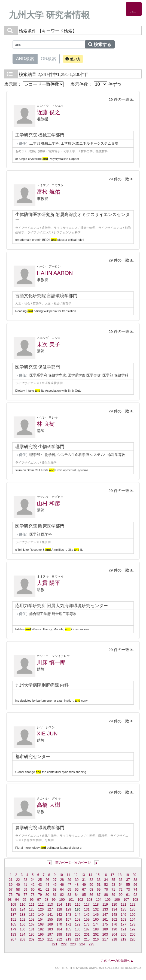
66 (77, 890)
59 (25, 890)
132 (96, 909)
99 (54, 900)
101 (71, 900)
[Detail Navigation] (134, 9)
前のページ (63, 863)
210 (41, 939)
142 (59, 915)
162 (114, 920)
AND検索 (25, 58)
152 (23, 920)
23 (25, 880)
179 (13, 929)
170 (59, 924)
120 (114, 905)
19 (127, 875)
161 (105, 920)
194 (23, 935)
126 (41, 909)
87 (99, 895)
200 (78, 935)
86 (92, 895)
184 (59, 929)
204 (114, 935)
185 (68, 929)
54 (121, 885)
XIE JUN (47, 734)
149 (123, 915)
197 (50, 935)
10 (61, 875)
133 (105, 909)
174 (96, 924)
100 (62, 900)
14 (90, 875)
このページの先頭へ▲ (117, 961)
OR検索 (48, 58)
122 (133, 905)
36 (121, 880)
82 (62, 895)
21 (11, 880)
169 (50, 924)
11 (68, 875)
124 (23, 909)
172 (78, 924)
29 (69, 880)
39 (11, 885)
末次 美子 (48, 344)
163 (123, 920)
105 (108, 900)
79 (40, 895)
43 (40, 885)
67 (84, 890)
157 (68, 920)
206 (133, 935)
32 (92, 880)
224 (82, 944)
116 (78, 905)
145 (87, 915)
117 (87, 905)
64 (62, 890)
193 (13, 935)
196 (41, 935)
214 (78, 939)
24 (33, 880)
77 (25, 895)
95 (25, 900)
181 (32, 929)
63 (55, 890)
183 (50, 929)
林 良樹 (46, 424)
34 (106, 880)
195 (32, 935)
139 (32, 915)
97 (39, 900)
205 (123, 935)
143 (68, 915)
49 (84, 885)
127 (50, 909)
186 (78, 929)
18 (120, 875)
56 (135, 885)
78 (33, 895)
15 (98, 875)
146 (96, 915)
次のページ (83, 863)
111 (32, 905)
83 (69, 895)
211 (50, 939)
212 (59, 939)
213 (68, 939)
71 (113, 890)
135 (123, 909)
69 (99, 890)
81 (55, 895)
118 (96, 905)
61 (40, 890)
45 (55, 885)
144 (78, 915)
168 (41, 924)
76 (18, 895)
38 (135, 880)
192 (133, 929)
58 (18, 890)
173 (87, 924)
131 (87, 909)
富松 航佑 (48, 192)
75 (11, 895)
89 (113, 895)
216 (96, 939)
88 (106, 895)
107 (126, 900)
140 (41, 915)
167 (32, 924)
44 (47, 885)
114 (59, 905)
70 (106, 890)
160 (96, 920)
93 (10, 900)
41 (25, 885)
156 (59, 920)
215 (87, 939)
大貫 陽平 (48, 583)
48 (77, 885)
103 (89, 900)
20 (135, 875)
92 (135, 895)
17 (112, 875)
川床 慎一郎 (51, 662)
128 (59, 909)
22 (18, 880)
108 (135, 900)
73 (128, 890)
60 (33, 890)
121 (123, 905)
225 (91, 944)
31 (84, 880)
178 (133, 924)
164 (133, 920)
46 (62, 885)
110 (23, 905)
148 (114, 915)
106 (117, 900)
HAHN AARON (55, 273)
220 (133, 939)
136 (133, 909)
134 (114, 909)
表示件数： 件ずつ (96, 84)
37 (128, 880)
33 (99, 880)
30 (77, 880)
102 (80, 900)
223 (73, 944)
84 (77, 895)
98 (46, 900)
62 (47, 890)
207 (13, 939)
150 (133, 915)
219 (123, 939)
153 (32, 920)
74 (135, 890)
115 (68, 905)
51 (99, 885)
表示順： (34, 84)
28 (62, 880)
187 (87, 929)
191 (123, 929)
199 (68, 935)
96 (32, 900)
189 (105, 929)
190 (114, 929)
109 (13, 905)
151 (13, 920)
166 (23, 924)
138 (23, 915)
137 (13, 915)
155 (50, 920)
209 (32, 939)
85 (84, 895)
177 (123, 924)
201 (87, 935)
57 (11, 890)
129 (68, 909)
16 (105, 875)
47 (69, 885)
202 (96, 935)
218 (114, 939)
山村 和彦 (48, 503)
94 (17, 900)
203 (105, 935)
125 (32, 909)
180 (23, 929)
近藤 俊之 (48, 112)
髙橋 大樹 (48, 805)
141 (50, 915)
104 (99, 900)
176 (114, 924)
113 (50, 905)
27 (55, 880)
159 (87, 920)
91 (128, 895)
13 (83, 875)
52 (106, 885)
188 (96, 929)
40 (18, 885)
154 (41, 920)
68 (92, 890)
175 (105, 924)
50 (92, 885)
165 (13, 924)
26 (47, 880)
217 (105, 939)
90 (121, 895)
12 (76, 875)
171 (68, 924)
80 (47, 895)
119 (105, 905)
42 (33, 885)
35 (113, 880)
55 (128, 885)
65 (69, 890)
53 (113, 885)
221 (54, 944)
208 (23, 939)
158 (78, 920)
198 (59, 935)
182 (41, 929)
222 (64, 944)
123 (13, 909)
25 (40, 880)
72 (121, 890)
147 (105, 915)
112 (41, 905)
